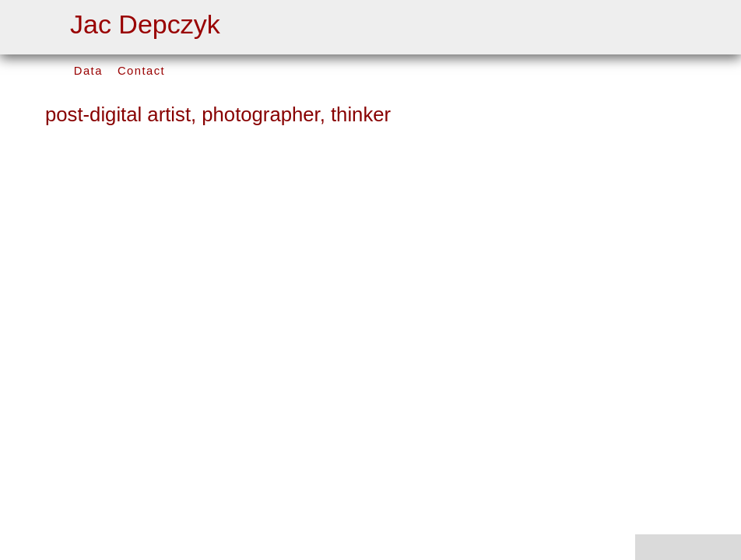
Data (88, 71)
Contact (141, 71)
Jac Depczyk (145, 24)
